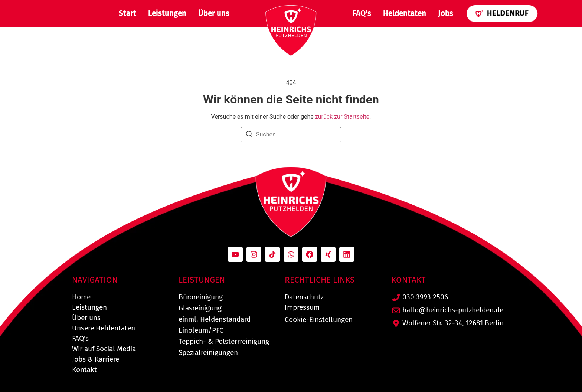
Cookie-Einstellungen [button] (319, 319)
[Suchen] (249, 135)
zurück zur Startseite (342, 117)
